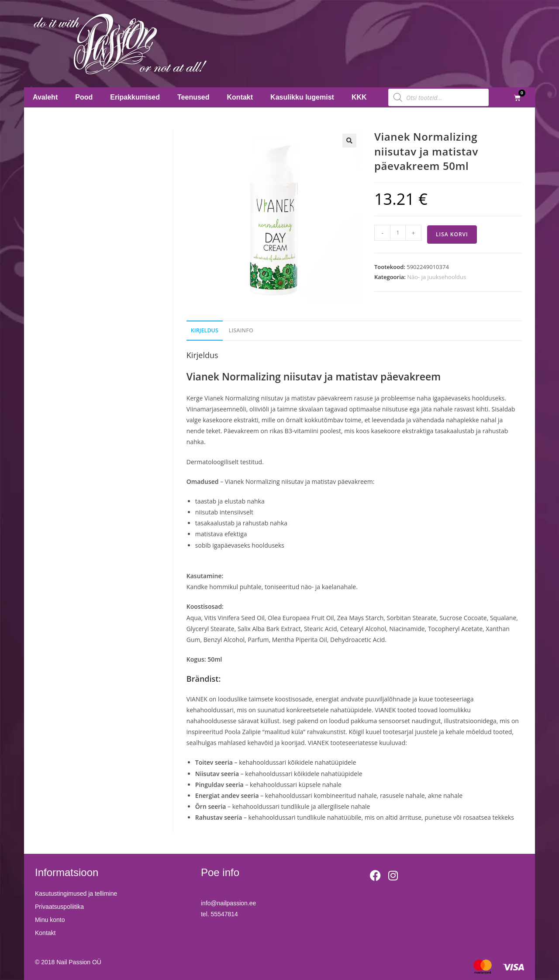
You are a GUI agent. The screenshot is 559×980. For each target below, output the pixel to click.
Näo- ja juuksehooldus (437, 277)
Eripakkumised (135, 97)
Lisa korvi (452, 234)
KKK (359, 97)
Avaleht (45, 97)
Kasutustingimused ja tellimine (76, 894)
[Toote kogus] (398, 233)
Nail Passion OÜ (79, 962)
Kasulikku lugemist (302, 97)
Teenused (193, 97)
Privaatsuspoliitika (59, 907)
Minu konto (50, 920)
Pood (84, 97)
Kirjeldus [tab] (205, 330)
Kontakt (240, 97)
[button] (349, 141)
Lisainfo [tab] (241, 330)
